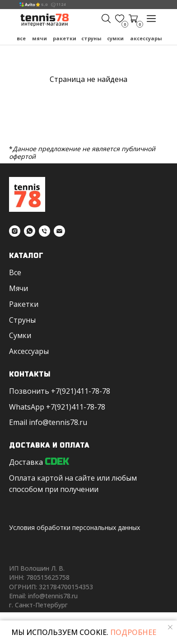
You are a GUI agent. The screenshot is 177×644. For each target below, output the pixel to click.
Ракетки (65, 38)
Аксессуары (146, 38)
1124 (61, 4)
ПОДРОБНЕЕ (132, 632)
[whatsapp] (30, 231)
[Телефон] (44, 231)
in (32, 422)
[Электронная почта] (59, 231)
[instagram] (15, 231)
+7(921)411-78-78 (81, 391)
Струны (91, 38)
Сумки (115, 38)
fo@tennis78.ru (61, 422)
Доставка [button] (26, 462)
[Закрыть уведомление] (170, 627)
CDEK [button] (57, 462)
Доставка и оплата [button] (49, 446)
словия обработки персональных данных (77, 527)
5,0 (44, 5)
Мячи (40, 38)
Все (21, 38)
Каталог (26, 256)
